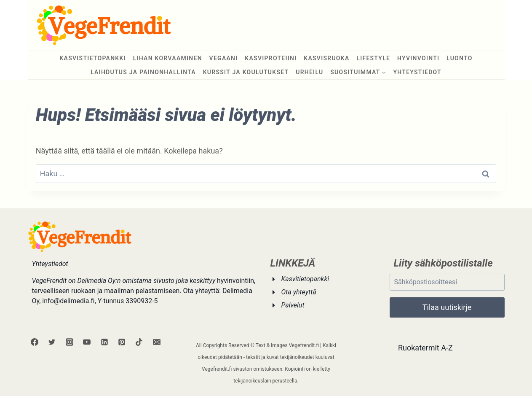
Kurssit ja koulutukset (246, 72)
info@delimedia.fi (68, 301)
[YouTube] (87, 342)
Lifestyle (373, 58)
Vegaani (224, 58)
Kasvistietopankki (93, 58)
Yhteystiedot (417, 72)
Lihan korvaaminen (168, 58)
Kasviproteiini (271, 58)
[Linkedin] (104, 342)
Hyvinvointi (418, 58)
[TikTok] (139, 342)
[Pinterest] (122, 342)
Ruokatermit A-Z (425, 348)
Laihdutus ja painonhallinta (143, 72)
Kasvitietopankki (305, 279)
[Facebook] (35, 342)
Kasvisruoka (326, 58)
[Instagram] (70, 342)
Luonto (460, 58)
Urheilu (309, 72)
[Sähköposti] (157, 342)
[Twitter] (52, 342)
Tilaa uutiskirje (447, 307)
